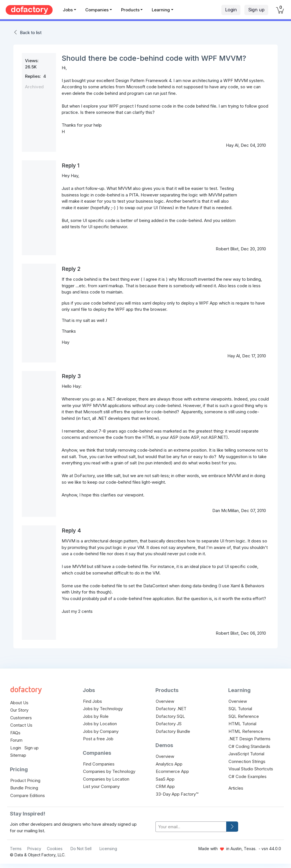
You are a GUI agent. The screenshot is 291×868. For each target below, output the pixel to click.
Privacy (34, 849)
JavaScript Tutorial (246, 754)
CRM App (165, 786)
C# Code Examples (248, 776)
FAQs (15, 733)
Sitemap (18, 755)
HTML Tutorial (242, 724)
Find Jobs (93, 701)
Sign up (256, 10)
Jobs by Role (96, 716)
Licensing (108, 849)
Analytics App (169, 764)
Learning (161, 10)
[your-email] (191, 827)
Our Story (19, 710)
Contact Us (21, 725)
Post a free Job (98, 739)
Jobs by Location (100, 724)
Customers (21, 718)
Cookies (55, 849)
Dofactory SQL (170, 716)
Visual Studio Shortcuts (251, 769)
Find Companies (99, 764)
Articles (236, 788)
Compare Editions (28, 795)
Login (231, 10)
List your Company (101, 786)
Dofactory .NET (171, 709)
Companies (97, 10)
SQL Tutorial (240, 709)
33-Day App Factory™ (177, 794)
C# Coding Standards (249, 746)
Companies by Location (106, 779)
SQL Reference (244, 716)
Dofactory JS (169, 724)
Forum (16, 740)
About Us (19, 703)
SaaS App (165, 779)
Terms (16, 849)
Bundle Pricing (24, 788)
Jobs (68, 10)
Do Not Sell (81, 849)
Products (130, 10)
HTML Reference (246, 731)
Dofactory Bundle (173, 731)
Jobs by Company (101, 731)
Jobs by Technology (103, 709)
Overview (165, 701)
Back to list (31, 33)
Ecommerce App (172, 771)
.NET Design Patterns (250, 739)
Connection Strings (247, 761)
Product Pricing (25, 780)
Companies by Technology (109, 771)
